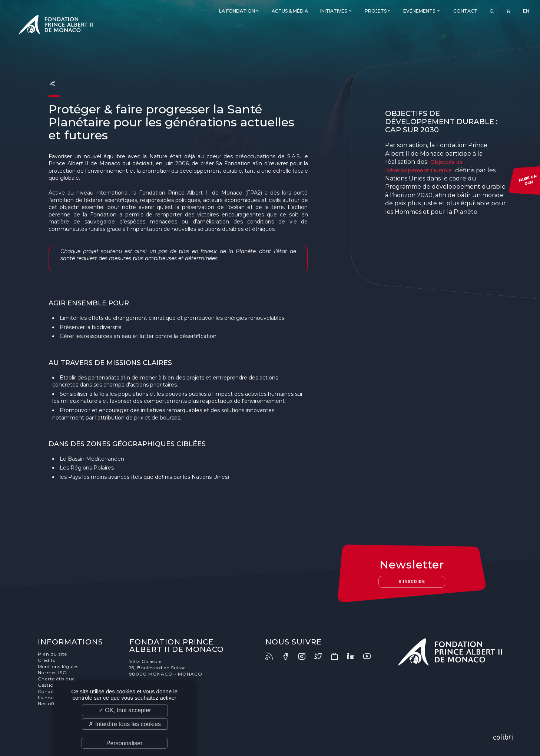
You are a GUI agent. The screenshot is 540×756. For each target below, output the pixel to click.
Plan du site (52, 654)
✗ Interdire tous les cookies (125, 724)
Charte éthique (56, 679)
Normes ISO (52, 672)
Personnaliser (125, 743)
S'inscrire (412, 582)
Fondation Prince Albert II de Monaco (56, 26)
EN (526, 11)
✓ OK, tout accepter (125, 710)
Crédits (47, 660)
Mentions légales (58, 667)
